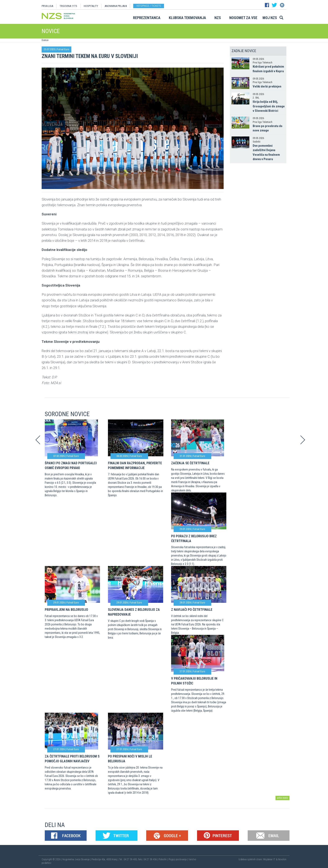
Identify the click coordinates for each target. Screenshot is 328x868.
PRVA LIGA (47, 6)
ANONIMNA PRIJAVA (116, 6)
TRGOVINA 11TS (68, 6)
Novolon (282, 859)
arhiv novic (283, 798)
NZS (218, 18)
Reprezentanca (147, 18)
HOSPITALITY (91, 6)
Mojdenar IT (269, 859)
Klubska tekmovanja (187, 18)
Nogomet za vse (243, 18)
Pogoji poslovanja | (179, 859)
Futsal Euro (63, 49)
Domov (45, 40)
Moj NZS (270, 18)
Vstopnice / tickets (149, 6)
